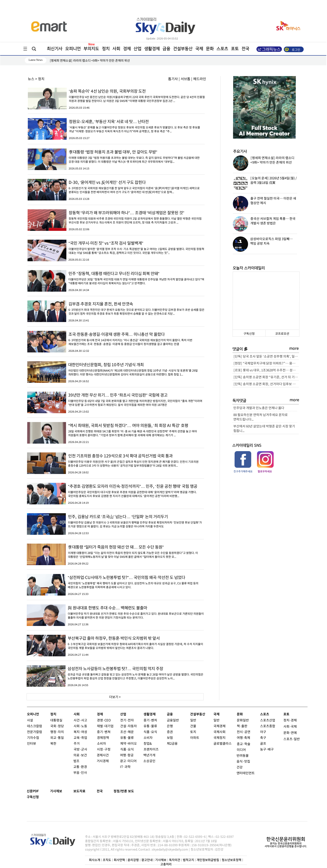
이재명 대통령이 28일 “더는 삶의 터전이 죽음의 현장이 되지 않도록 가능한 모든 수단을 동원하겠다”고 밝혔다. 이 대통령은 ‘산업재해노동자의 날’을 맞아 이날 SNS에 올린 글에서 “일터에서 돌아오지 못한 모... (115, 551)
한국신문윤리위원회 (286, 839)
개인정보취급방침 (208, 860)
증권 (170, 732)
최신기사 (54, 49)
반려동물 (243, 755)
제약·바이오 (128, 743)
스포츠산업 (267, 720)
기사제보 (56, 791)
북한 (53, 743)
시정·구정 (103, 749)
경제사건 (103, 755)
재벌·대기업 (105, 726)
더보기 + (115, 697)
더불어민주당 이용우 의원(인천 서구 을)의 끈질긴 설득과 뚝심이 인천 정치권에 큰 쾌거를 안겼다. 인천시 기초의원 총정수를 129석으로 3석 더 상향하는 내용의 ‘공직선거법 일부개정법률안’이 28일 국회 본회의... (115, 460)
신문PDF (33, 791)
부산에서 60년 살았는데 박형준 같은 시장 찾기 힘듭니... (264, 428)
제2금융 (172, 743)
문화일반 (243, 720)
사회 (116, 49)
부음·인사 (80, 772)
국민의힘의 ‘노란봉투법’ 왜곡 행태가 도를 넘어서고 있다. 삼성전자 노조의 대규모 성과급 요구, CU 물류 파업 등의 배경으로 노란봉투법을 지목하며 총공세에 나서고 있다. (115, 582)
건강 (240, 767)
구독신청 (249, 333)
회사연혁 (119, 860)
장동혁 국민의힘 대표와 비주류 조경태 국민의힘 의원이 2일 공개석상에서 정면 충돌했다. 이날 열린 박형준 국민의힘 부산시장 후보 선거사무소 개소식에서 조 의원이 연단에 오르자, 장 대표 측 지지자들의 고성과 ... (116, 217)
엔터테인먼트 (246, 773)
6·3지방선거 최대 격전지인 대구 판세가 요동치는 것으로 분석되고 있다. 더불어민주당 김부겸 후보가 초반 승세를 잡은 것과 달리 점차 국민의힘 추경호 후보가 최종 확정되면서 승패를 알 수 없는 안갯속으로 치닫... (116, 308)
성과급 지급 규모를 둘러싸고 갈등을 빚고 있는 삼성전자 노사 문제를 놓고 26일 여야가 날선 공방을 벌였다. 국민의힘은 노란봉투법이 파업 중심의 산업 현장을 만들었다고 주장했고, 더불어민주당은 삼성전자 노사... (115, 673)
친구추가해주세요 (243, 472)
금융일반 (173, 720)
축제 (247, 737)
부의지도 (91, 49)
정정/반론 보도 (124, 791)
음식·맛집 (243, 761)
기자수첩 (33, 737)
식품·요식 (127, 749)
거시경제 (103, 761)
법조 (76, 761)
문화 (210, 49)
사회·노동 (80, 726)
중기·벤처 (150, 720)
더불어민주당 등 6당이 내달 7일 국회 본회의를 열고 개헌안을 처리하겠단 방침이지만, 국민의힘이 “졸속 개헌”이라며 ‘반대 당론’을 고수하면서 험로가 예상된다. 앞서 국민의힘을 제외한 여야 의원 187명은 (116, 399)
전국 (100, 791)
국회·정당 (57, 726)
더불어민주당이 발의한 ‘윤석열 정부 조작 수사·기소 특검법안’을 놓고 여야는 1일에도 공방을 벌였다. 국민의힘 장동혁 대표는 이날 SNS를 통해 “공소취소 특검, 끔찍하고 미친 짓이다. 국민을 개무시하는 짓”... (116, 247)
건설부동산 (183, 49)
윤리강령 (133, 860)
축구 (263, 737)
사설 (30, 720)
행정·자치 (57, 732)
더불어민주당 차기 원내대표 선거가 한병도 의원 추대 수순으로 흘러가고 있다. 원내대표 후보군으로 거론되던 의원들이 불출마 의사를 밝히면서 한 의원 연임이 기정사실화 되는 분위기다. (115, 612)
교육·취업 (80, 737)
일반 (193, 720)
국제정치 (219, 737)
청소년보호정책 (231, 860)
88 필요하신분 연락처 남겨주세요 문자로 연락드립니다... (261, 417)
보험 (170, 737)
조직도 (107, 860)
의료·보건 (80, 755)
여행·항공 (127, 755)
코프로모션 (282, 333)
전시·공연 (243, 732)
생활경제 (152, 49)
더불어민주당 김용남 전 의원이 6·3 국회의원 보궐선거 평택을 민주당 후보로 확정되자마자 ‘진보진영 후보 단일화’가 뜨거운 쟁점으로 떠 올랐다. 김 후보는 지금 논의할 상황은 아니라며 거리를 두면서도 (115, 521)
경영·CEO (104, 720)
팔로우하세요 (265, 472)
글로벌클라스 (222, 743)
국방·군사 (80, 749)
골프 (263, 743)
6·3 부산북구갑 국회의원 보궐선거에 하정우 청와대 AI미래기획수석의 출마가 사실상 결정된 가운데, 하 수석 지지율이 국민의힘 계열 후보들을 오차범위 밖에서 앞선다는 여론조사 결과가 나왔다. (115, 642)
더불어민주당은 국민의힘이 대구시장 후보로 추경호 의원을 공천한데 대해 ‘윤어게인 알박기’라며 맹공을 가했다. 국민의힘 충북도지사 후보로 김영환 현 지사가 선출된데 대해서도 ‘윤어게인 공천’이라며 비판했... (115, 490)
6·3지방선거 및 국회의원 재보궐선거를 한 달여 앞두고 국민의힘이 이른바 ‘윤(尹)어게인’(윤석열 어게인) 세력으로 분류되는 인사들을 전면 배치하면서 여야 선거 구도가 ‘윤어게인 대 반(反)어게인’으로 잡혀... (116, 186)
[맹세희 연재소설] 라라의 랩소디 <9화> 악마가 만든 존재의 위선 (90, 60)
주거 (76, 743)
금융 (166, 49)
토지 (193, 732)
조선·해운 (127, 732)
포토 (235, 49)
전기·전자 (127, 720)
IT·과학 (125, 767)
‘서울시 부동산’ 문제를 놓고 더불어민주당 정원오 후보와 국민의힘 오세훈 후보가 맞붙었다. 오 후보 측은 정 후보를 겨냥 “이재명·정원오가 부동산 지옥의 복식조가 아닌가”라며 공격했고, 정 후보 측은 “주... (116, 126)
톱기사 (173, 79)
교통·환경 (80, 767)
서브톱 (186, 79)
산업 (137, 49)
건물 (193, 726)
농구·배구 (267, 749)
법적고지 (188, 860)
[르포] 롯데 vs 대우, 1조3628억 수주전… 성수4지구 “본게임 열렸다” (266, 370)
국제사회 (219, 732)
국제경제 (219, 726)
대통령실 (56, 720)
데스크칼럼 (34, 726)
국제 (199, 49)
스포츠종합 (267, 726)
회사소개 (94, 860)
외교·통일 (57, 737)
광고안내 (147, 860)
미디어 (241, 750)
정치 (106, 49)
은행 (170, 726)
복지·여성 (80, 732)
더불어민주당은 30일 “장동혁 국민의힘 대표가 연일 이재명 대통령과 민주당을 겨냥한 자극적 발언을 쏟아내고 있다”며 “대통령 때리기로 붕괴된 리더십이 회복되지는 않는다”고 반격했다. (116, 278)
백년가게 (149, 755)
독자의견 (174, 860)
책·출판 (242, 726)
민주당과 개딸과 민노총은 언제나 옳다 (259, 408)
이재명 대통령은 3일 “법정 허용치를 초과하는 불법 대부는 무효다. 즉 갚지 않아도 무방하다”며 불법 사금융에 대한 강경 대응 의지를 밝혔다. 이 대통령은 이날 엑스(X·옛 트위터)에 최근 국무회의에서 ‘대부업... (116, 156)
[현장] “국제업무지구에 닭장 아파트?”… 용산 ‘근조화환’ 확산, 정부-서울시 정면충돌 (266, 363)
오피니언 (73, 49)
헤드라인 (200, 79)
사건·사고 (80, 720)
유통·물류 (127, 737)
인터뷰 (31, 743)
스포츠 (222, 49)
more (294, 349)
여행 (240, 737)
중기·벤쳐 (103, 732)
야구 (263, 732)
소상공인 (149, 761)
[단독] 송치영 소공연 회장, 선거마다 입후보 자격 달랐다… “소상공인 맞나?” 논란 (266, 384)
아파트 (194, 737)
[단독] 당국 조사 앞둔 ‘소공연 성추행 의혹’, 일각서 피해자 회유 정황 (266, 356)
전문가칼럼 (34, 732)
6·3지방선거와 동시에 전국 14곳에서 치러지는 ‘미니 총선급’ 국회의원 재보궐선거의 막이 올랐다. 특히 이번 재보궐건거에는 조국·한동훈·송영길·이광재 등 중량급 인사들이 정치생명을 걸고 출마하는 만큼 (116, 338)
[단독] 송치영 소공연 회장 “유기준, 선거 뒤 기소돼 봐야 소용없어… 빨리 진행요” (266, 377)
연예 (294, 733)
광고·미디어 (128, 761)
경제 (127, 49)
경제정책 (103, 737)
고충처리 (166, 864)
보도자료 (79, 791)
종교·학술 (243, 744)
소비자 (101, 743)
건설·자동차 (128, 726)
